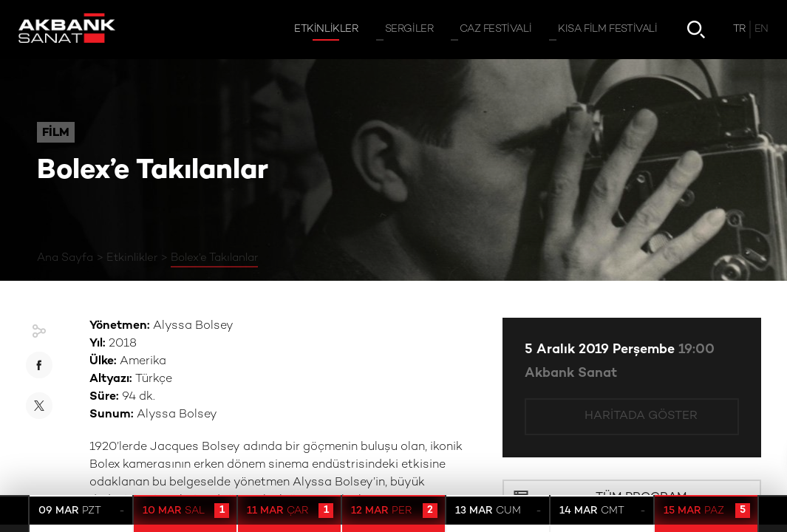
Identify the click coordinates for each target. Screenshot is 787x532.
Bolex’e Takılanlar (214, 258)
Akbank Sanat (571, 374)
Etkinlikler (132, 258)
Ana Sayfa (65, 258)
